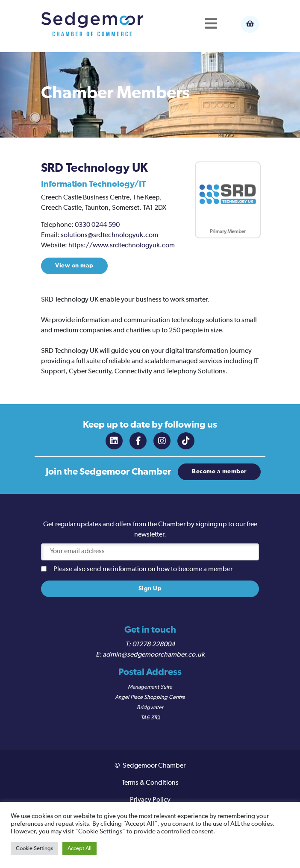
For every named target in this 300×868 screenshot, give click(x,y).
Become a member (219, 472)
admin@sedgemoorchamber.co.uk (154, 655)
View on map (74, 266)
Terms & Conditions (150, 783)
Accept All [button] (79, 849)
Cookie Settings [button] (34, 849)
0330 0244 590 (97, 225)
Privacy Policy (150, 800)
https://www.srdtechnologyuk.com (122, 246)
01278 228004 (153, 645)
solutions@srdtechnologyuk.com (109, 235)
